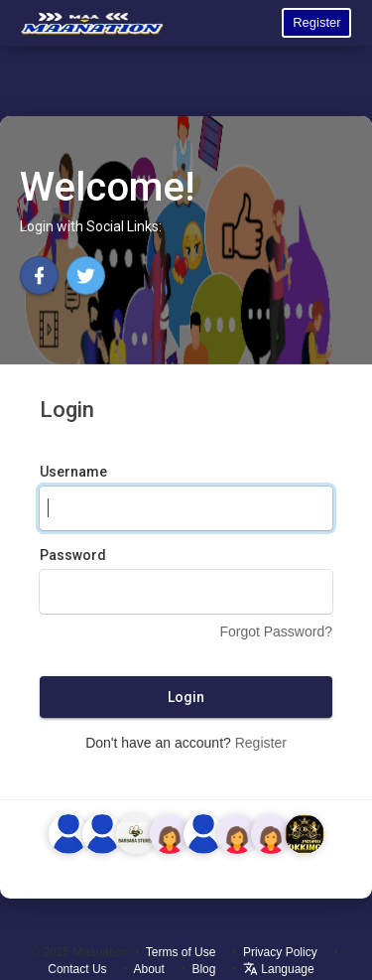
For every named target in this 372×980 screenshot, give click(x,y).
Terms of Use (181, 952)
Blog (203, 969)
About (149, 969)
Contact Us (77, 969)
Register (316, 22)
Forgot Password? (276, 631)
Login (186, 697)
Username (73, 472)
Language (279, 969)
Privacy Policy (280, 952)
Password (73, 555)
